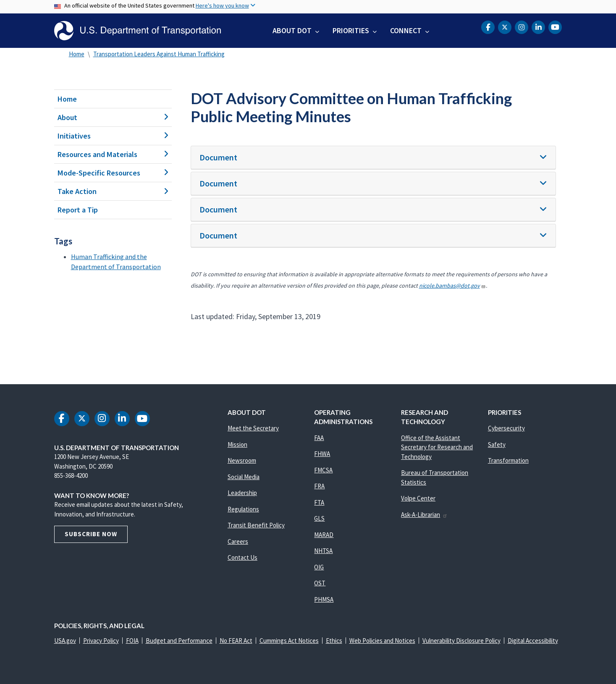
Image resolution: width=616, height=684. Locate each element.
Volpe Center (418, 498)
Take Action (113, 191)
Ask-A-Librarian (424, 515)
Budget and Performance (179, 641)
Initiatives (113, 136)
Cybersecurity (506, 428)
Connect (406, 30)
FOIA (132, 641)
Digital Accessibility (533, 641)
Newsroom (242, 460)
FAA (319, 438)
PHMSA (324, 599)
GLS (319, 518)
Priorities (351, 30)
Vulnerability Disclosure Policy (461, 641)
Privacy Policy (101, 641)
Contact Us (242, 557)
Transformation (508, 460)
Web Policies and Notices (382, 641)
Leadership (242, 493)
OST (320, 583)
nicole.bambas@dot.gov (452, 286)
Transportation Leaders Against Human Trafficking (159, 54)
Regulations (243, 509)
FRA (319, 486)
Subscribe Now (91, 534)
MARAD (324, 535)
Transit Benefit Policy (256, 525)
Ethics (334, 641)
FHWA (322, 454)
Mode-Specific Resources (113, 173)
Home (77, 54)
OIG (319, 567)
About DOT (292, 30)
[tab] (373, 158)
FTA (319, 502)
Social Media (244, 477)
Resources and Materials (113, 154)
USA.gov (65, 641)
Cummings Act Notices (289, 641)
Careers (238, 541)
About (113, 117)
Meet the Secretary (253, 428)
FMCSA (323, 470)
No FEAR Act (236, 641)
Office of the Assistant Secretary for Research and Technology (437, 447)
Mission (237, 444)
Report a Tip (78, 210)
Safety (497, 444)
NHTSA (323, 551)
